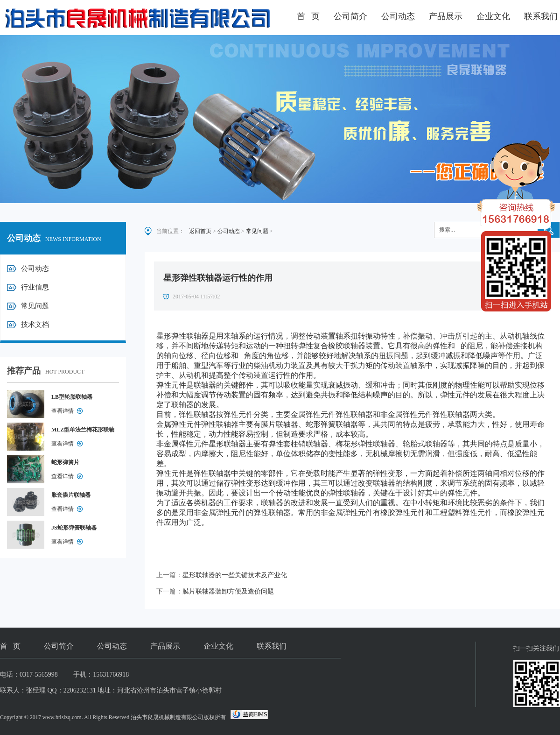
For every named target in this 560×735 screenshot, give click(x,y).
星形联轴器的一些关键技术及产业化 (235, 575)
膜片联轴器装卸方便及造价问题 (228, 591)
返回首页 (200, 231)
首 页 (308, 16)
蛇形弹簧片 (65, 462)
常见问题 (35, 306)
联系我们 (541, 16)
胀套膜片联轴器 (71, 495)
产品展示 (446, 16)
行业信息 (35, 287)
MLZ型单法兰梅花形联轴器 (83, 431)
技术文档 (35, 325)
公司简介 (350, 16)
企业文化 (493, 16)
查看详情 (63, 411)
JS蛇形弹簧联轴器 (74, 528)
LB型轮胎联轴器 (72, 397)
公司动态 (398, 16)
